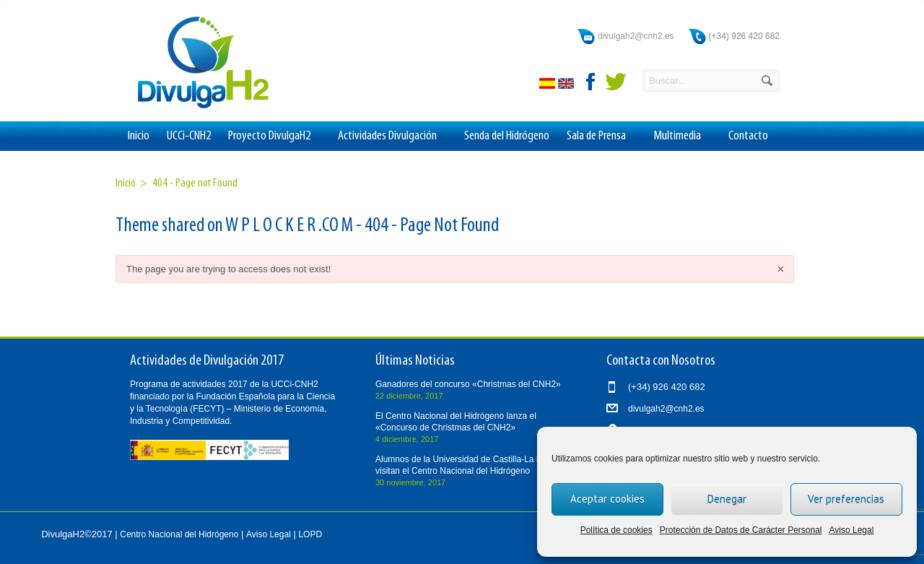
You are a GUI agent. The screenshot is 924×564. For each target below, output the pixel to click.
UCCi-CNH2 (189, 136)
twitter (616, 82)
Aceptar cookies (607, 499)
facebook (591, 82)
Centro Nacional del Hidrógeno (179, 534)
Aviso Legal (852, 530)
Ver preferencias (846, 499)
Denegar (727, 499)
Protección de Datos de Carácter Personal (741, 530)
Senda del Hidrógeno (507, 136)
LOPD (310, 534)
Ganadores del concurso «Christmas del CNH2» (468, 384)
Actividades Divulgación (392, 136)
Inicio (139, 136)
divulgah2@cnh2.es (636, 36)
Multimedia (682, 136)
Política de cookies (616, 530)
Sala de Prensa (601, 136)
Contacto (748, 136)
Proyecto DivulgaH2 (274, 136)
